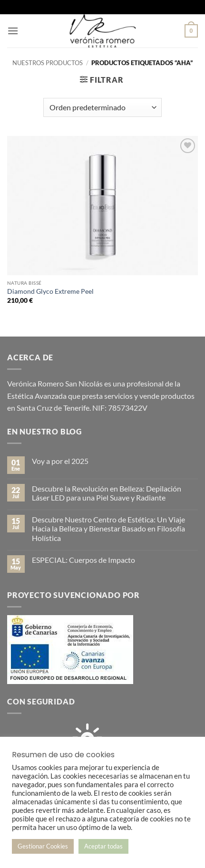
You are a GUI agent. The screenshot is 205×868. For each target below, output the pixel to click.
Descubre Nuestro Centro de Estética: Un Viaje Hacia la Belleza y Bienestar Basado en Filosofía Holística (108, 528)
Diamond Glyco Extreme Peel (50, 291)
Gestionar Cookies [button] (43, 846)
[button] (13, 31)
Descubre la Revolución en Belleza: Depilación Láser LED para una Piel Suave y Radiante (107, 493)
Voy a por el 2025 (60, 461)
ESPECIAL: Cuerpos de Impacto (83, 560)
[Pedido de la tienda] (102, 107)
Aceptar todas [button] (103, 846)
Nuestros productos (48, 63)
